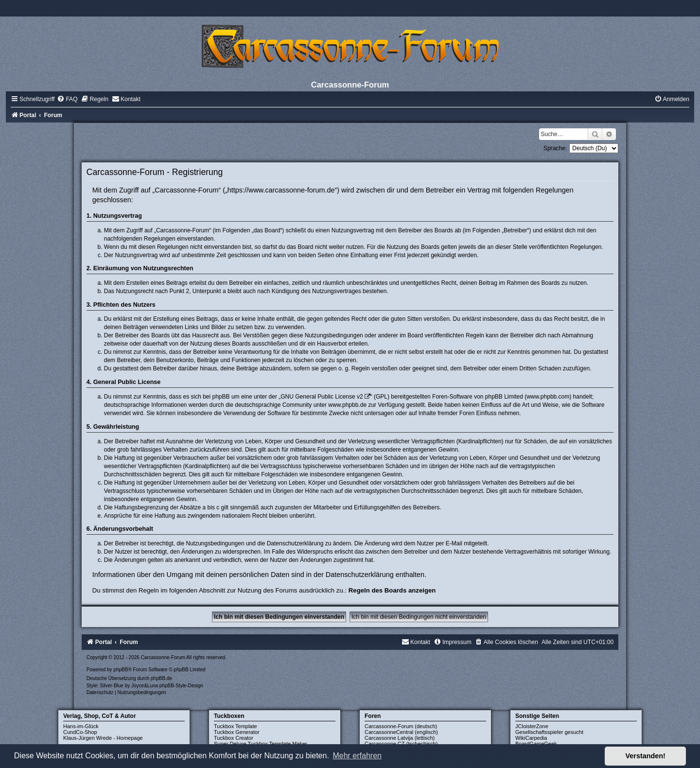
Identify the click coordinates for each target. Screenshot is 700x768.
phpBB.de (161, 678)
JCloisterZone (532, 726)
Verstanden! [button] (646, 756)
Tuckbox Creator (234, 738)
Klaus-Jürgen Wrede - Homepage (103, 738)
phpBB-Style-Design (181, 686)
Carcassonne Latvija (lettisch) (400, 738)
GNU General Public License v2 (322, 397)
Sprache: (555, 148)
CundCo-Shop (80, 732)
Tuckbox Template (236, 726)
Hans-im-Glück (81, 726)
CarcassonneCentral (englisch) (401, 732)
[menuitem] (67, 99)
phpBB (121, 670)
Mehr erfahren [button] (357, 756)
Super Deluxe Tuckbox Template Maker (261, 744)
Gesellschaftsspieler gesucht (549, 732)
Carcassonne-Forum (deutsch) (401, 726)
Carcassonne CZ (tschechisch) (401, 744)
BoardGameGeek (536, 744)
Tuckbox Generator (237, 732)
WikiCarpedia (531, 738)
